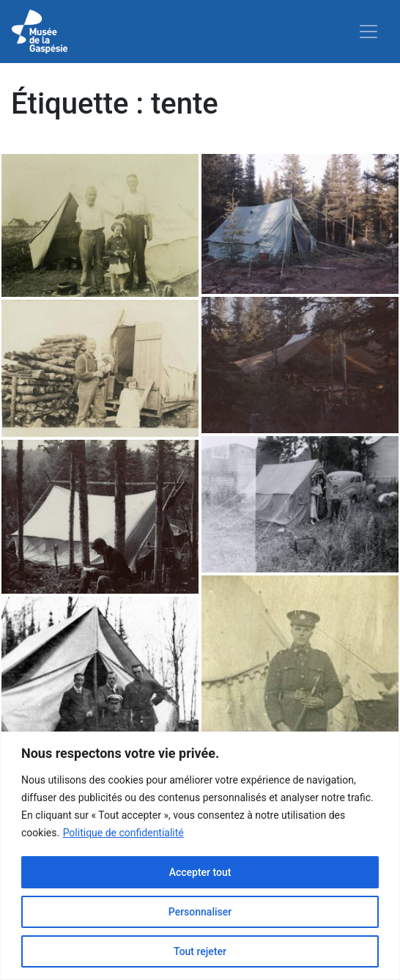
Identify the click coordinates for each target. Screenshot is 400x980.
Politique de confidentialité (123, 833)
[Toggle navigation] (368, 32)
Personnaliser (200, 912)
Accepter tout (200, 872)
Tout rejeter (200, 951)
